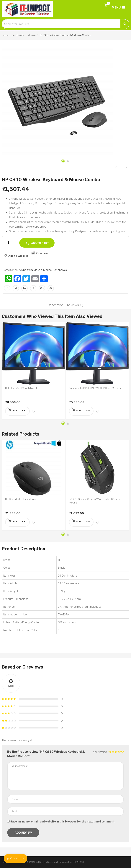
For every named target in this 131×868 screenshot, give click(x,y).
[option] (65, 101)
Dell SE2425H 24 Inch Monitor (22, 388)
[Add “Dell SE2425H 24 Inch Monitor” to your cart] (17, 411)
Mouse (32, 35)
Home (5, 35)
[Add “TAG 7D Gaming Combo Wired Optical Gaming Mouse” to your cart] (81, 522)
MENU (118, 7)
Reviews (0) (75, 305)
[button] (106, 5)
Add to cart (40, 243)
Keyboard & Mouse (30, 270)
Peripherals (18, 35)
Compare (42, 253)
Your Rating (100, 752)
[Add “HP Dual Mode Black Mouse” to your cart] (17, 522)
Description (56, 305)
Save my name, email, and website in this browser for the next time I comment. (63, 821)
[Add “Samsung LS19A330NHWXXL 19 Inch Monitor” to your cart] (81, 411)
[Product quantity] (10, 243)
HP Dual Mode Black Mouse (21, 499)
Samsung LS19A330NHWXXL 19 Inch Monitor (95, 388)
